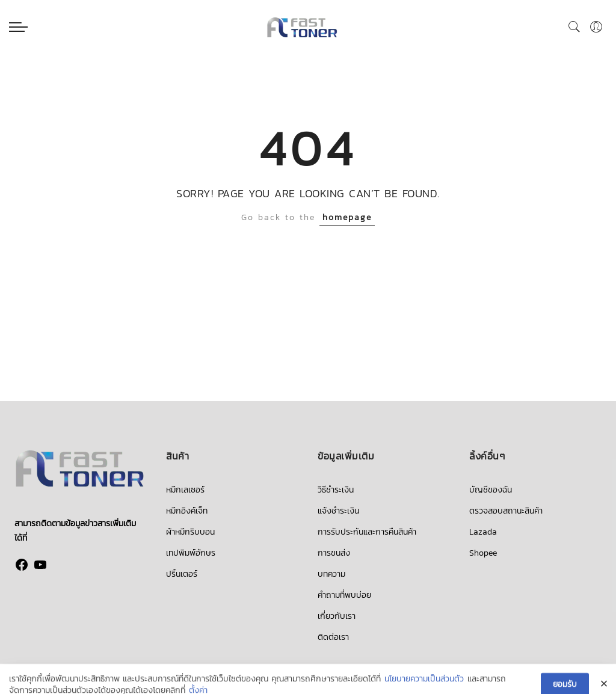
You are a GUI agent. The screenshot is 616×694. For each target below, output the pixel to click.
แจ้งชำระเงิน (338, 511)
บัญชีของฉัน (491, 490)
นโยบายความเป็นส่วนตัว (424, 686)
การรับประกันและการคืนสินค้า (367, 532)
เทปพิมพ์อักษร (191, 553)
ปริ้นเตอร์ (182, 574)
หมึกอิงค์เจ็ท (187, 511)
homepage (347, 217)
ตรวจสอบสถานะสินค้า (506, 511)
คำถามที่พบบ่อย (344, 595)
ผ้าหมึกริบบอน (190, 532)
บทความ (331, 574)
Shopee (483, 553)
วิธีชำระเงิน (336, 490)
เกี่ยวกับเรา (337, 616)
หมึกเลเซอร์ (185, 490)
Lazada (483, 532)
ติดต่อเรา (333, 637)
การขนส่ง (334, 553)
